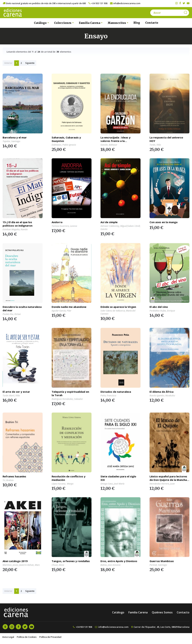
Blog (137, 23)
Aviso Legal (8, 637)
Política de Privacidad (50, 637)
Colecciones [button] (63, 23)
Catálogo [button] (41, 23)
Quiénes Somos (162, 612)
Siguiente (30, 63)
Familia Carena (138, 612)
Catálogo (118, 612)
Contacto (152, 23)
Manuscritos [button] (117, 23)
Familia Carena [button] (90, 23)
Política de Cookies (27, 637)
